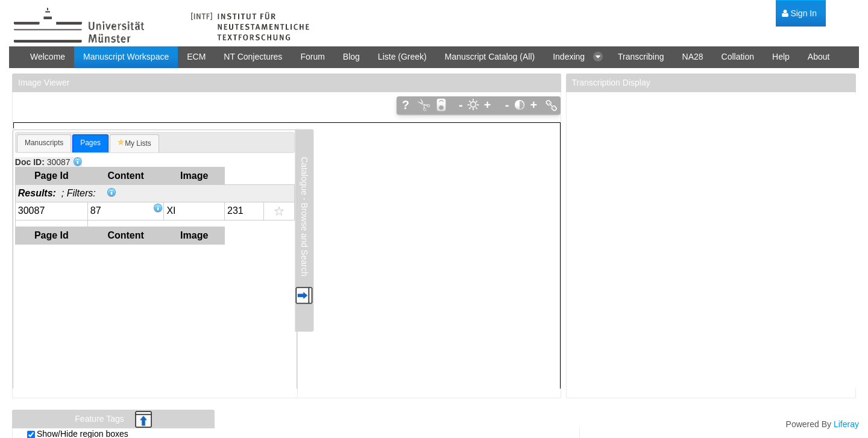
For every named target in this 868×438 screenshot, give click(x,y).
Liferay (846, 424)
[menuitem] (799, 14)
